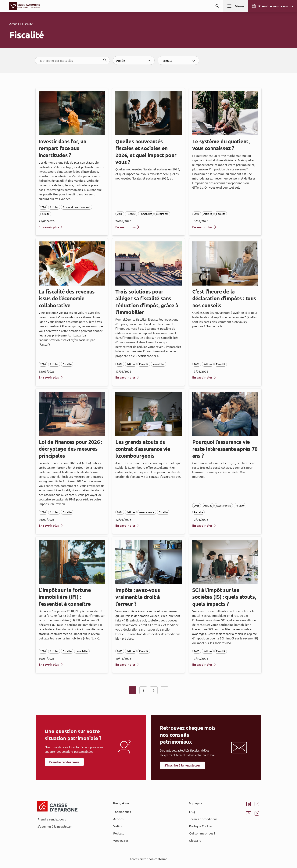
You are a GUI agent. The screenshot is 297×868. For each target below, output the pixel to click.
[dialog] (148, 434)
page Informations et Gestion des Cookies (156, 448)
